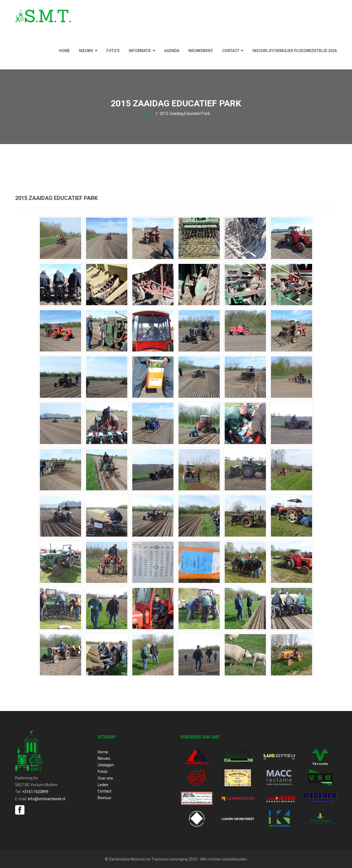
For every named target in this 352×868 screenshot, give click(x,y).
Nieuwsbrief (201, 51)
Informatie (140, 51)
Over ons (105, 778)
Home (64, 51)
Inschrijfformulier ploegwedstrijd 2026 (295, 51)
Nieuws (86, 51)
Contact (231, 51)
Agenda (172, 51)
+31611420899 (35, 792)
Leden (103, 785)
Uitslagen (106, 765)
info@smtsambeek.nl (46, 799)
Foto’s (113, 51)
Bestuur (105, 798)
